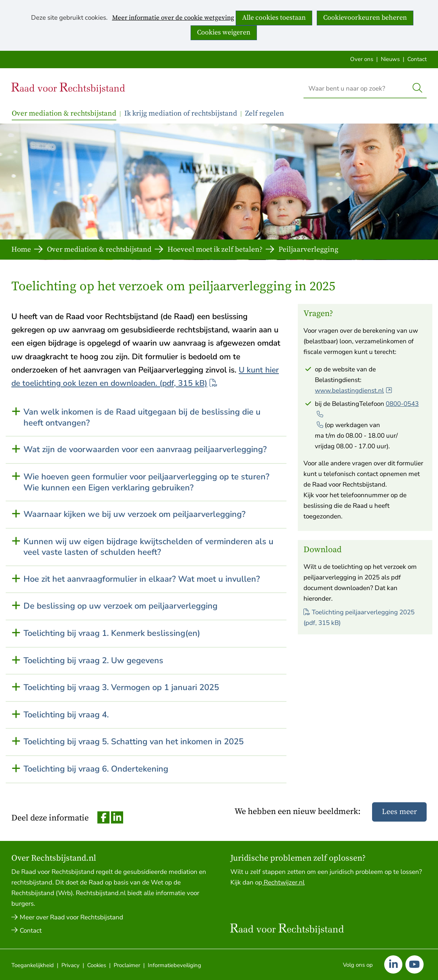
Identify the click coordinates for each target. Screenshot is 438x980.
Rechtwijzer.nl (283, 882)
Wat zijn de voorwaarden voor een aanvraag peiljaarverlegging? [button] (145, 450)
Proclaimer (127, 965)
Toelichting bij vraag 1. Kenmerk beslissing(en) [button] (112, 633)
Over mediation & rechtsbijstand (64, 113)
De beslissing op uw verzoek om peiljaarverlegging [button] (120, 606)
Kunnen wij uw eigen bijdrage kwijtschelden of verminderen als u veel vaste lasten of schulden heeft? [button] (149, 547)
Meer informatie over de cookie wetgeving (173, 18)
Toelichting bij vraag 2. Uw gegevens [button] (93, 661)
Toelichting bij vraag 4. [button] (66, 715)
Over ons (362, 59)
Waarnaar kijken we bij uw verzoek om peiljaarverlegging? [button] (135, 514)
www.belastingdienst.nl (354, 391)
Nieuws (390, 59)
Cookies (97, 965)
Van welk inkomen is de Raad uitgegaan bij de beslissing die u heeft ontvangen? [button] (142, 417)
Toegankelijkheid (33, 965)
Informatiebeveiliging (174, 965)
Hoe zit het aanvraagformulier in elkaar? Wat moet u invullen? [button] (142, 579)
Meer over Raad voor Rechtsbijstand (71, 917)
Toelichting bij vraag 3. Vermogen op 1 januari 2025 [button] (121, 688)
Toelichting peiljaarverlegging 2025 (359, 618)
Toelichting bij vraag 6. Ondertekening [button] (96, 769)
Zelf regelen (265, 113)
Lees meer (399, 812)
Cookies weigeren (224, 32)
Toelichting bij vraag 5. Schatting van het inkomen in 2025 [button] (134, 742)
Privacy (70, 965)
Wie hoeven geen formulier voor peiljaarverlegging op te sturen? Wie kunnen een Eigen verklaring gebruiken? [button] (146, 482)
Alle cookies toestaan (274, 18)
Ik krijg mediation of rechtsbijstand (181, 113)
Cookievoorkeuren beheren (365, 18)
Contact (417, 59)
